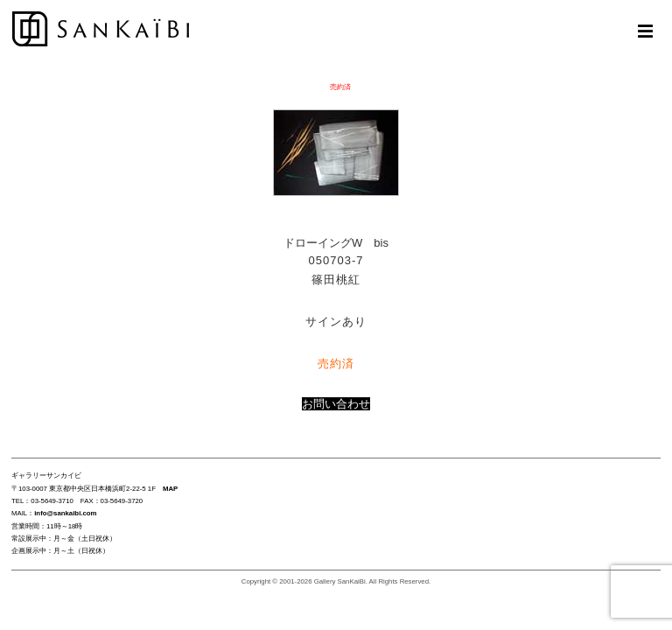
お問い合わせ (336, 404)
